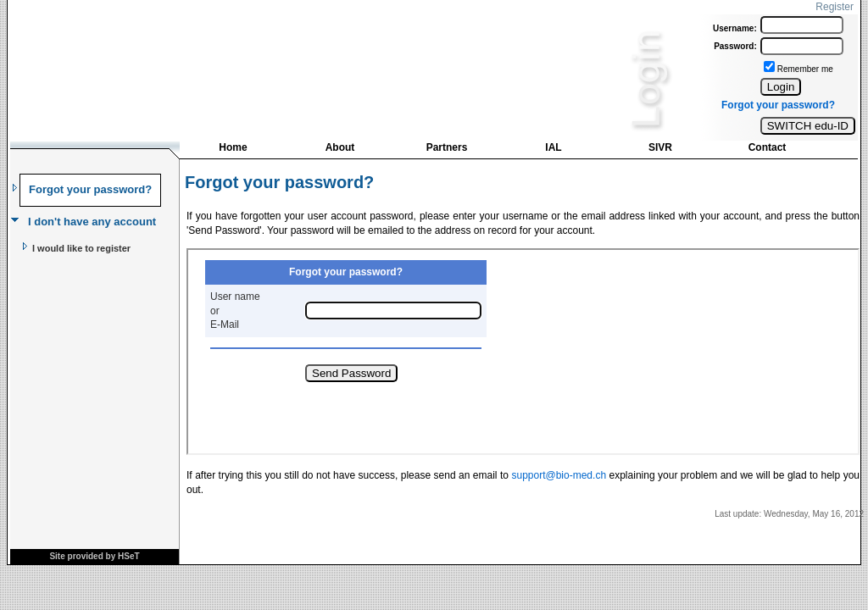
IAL (553, 147)
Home (233, 147)
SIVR (660, 147)
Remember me (805, 69)
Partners (447, 147)
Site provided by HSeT (94, 556)
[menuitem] (233, 149)
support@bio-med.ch (559, 475)
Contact (768, 147)
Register (835, 7)
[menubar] (500, 151)
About (340, 147)
